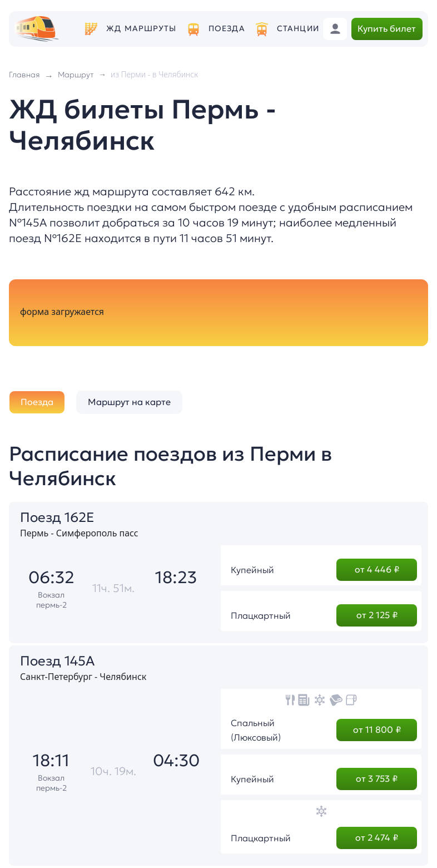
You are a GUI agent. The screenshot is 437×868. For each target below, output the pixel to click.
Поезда (227, 29)
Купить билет (387, 28)
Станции (298, 29)
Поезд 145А (57, 661)
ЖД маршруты (141, 29)
